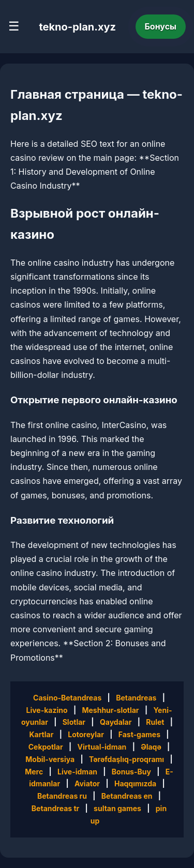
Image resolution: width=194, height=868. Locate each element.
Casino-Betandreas (67, 698)
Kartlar (41, 734)
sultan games (117, 808)
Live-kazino (47, 710)
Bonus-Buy (131, 772)
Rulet (155, 722)
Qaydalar (116, 722)
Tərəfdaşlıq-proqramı (126, 759)
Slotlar (74, 722)
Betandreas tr (55, 808)
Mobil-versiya (50, 759)
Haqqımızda (135, 783)
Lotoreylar (86, 734)
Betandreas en (127, 796)
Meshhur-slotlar (110, 710)
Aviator (87, 783)
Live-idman (77, 772)
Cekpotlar (46, 747)
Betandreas (136, 698)
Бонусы (161, 26)
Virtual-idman (102, 747)
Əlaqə (151, 747)
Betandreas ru (62, 796)
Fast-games (139, 734)
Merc (34, 772)
